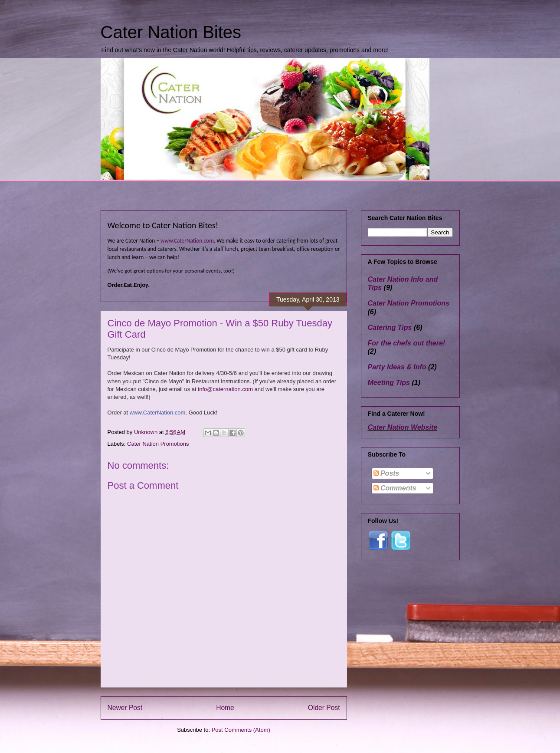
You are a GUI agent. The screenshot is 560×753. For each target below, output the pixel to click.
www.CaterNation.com (187, 241)
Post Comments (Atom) (241, 730)
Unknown (147, 432)
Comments (395, 488)
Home (225, 708)
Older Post (324, 708)
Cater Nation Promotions (158, 444)
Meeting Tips (389, 383)
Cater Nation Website (403, 427)
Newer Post (125, 708)
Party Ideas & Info (397, 367)
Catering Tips (390, 327)
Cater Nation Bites (171, 32)
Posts (386, 473)
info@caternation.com (225, 389)
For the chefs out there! (407, 343)
